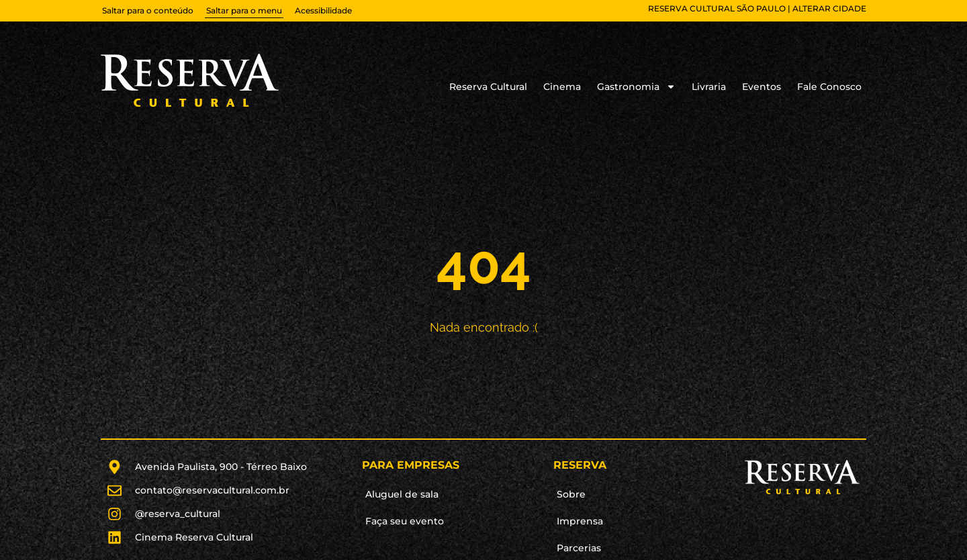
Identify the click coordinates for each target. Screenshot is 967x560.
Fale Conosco (829, 87)
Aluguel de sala (402, 494)
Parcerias (579, 548)
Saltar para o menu (244, 10)
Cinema (562, 87)
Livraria (709, 87)
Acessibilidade (323, 10)
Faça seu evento (405, 521)
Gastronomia (636, 87)
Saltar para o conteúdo (148, 10)
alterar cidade (829, 8)
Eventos (762, 87)
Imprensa (580, 521)
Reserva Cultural (488, 87)
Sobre (571, 494)
